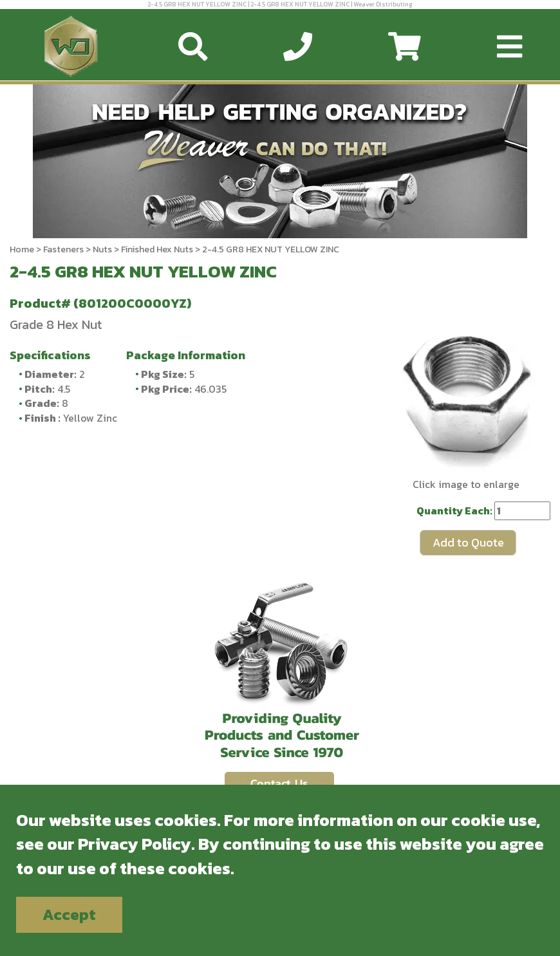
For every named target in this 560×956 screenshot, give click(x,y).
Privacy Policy (135, 844)
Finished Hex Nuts (157, 249)
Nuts (102, 249)
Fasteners (63, 249)
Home (22, 249)
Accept (69, 914)
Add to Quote (468, 542)
